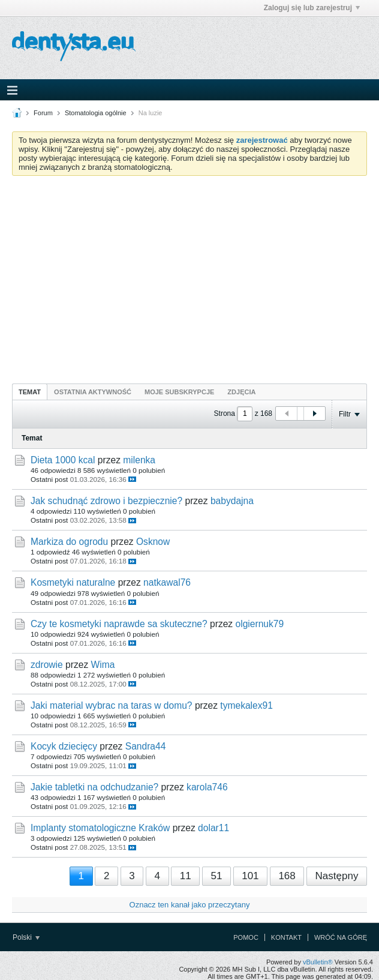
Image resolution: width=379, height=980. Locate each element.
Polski (26, 937)
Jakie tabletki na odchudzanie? (94, 787)
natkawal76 (167, 582)
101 (250, 876)
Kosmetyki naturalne (73, 582)
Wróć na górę (341, 937)
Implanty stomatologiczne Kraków (100, 828)
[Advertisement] (189, 275)
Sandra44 (146, 746)
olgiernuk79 (260, 624)
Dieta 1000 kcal (63, 460)
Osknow (153, 542)
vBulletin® (318, 962)
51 (216, 876)
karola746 (207, 787)
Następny (337, 876)
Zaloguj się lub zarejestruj (312, 8)
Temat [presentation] (30, 392)
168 (287, 876)
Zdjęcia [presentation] (241, 392)
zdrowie (47, 665)
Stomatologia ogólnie (96, 113)
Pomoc (246, 937)
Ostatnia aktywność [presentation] (93, 392)
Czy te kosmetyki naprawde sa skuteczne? (119, 624)
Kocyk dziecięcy (64, 746)
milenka (139, 460)
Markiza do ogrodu (69, 542)
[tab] (30, 392)
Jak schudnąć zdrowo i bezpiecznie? (106, 501)
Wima (103, 665)
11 (186, 876)
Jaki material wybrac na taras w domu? (112, 705)
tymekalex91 (246, 705)
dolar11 (213, 828)
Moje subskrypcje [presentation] (179, 392)
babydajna (232, 501)
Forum (43, 113)
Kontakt (286, 937)
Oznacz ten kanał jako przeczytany (190, 905)
